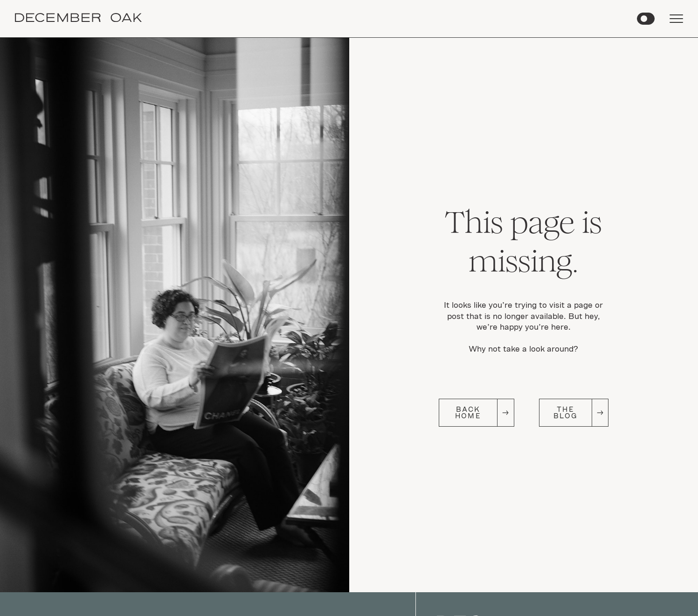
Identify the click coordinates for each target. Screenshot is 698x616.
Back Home (468, 412)
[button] (646, 19)
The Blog (565, 412)
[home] (78, 19)
